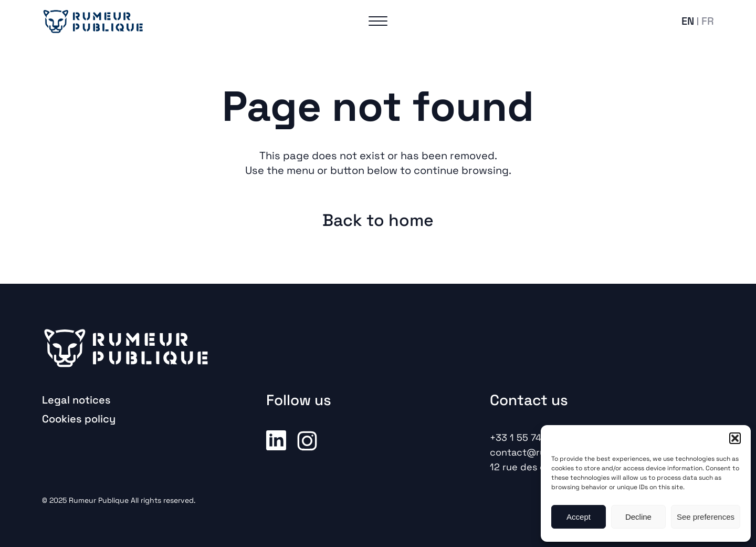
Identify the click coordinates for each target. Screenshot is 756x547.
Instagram (307, 440)
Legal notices (76, 400)
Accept (579, 517)
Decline (638, 517)
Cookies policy (79, 419)
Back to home (378, 220)
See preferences (706, 517)
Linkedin (276, 440)
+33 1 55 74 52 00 (530, 437)
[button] (735, 438)
